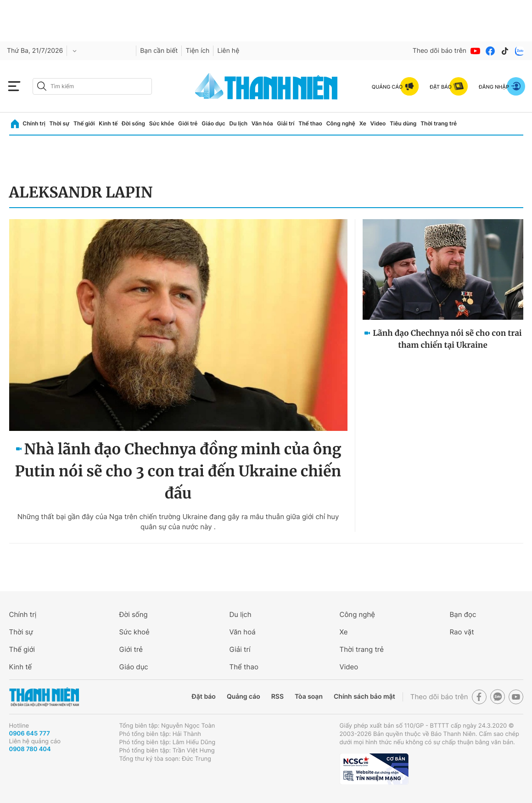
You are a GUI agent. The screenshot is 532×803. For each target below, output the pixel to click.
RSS (277, 697)
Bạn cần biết (159, 51)
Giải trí (286, 123)
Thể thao (310, 123)
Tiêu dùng (403, 123)
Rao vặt (462, 632)
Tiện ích (197, 51)
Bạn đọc (463, 614)
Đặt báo (204, 697)
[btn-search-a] (42, 86)
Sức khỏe (162, 123)
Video (378, 123)
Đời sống (133, 123)
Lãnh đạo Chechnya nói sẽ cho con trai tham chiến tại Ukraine (447, 339)
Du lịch (239, 123)
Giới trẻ (188, 123)
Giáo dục (213, 123)
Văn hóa (262, 123)
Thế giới (84, 123)
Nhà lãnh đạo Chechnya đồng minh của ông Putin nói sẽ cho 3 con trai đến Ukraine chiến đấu (178, 471)
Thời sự (60, 123)
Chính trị (34, 123)
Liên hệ (228, 51)
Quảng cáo (244, 697)
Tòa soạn (309, 697)
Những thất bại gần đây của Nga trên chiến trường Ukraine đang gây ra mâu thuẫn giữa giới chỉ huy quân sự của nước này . (178, 522)
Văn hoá (243, 632)
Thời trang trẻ (439, 123)
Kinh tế (108, 123)
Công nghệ (341, 123)
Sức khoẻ (134, 632)
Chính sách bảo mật (364, 697)
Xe (363, 123)
